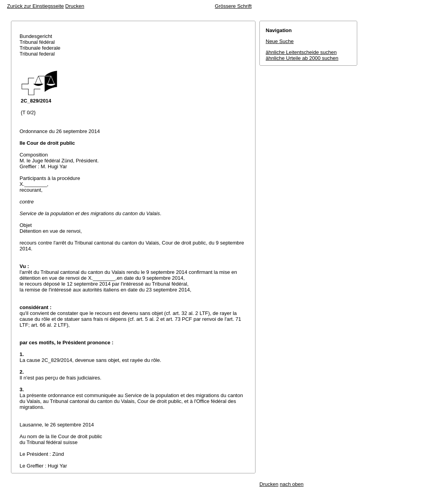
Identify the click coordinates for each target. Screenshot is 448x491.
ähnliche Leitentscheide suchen (301, 52)
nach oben (292, 484)
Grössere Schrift (233, 6)
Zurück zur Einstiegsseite (35, 6)
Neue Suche (280, 41)
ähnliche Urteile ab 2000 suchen (302, 58)
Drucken (75, 6)
